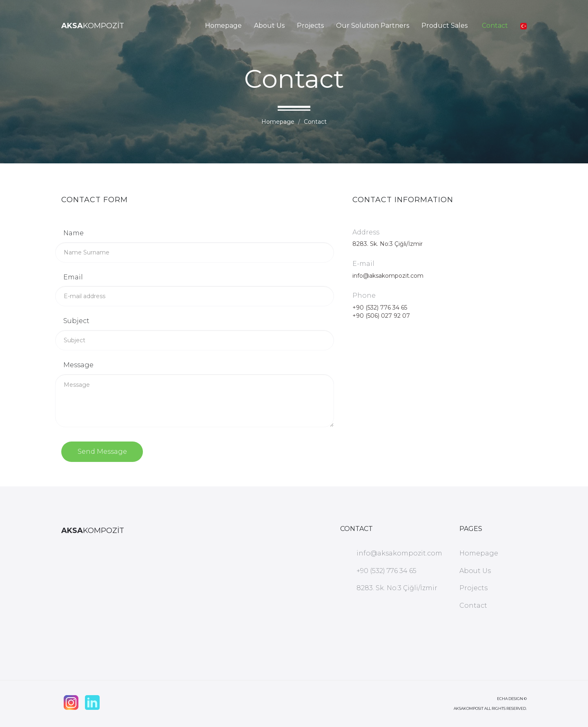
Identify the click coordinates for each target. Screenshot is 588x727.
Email (73, 277)
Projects (310, 26)
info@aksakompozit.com (388, 276)
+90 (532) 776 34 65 (380, 308)
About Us (269, 26)
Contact (495, 26)
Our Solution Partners (373, 26)
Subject (76, 321)
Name (73, 233)
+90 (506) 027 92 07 (381, 316)
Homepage (223, 26)
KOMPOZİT (93, 26)
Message (78, 365)
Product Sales (444, 26)
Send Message (102, 452)
